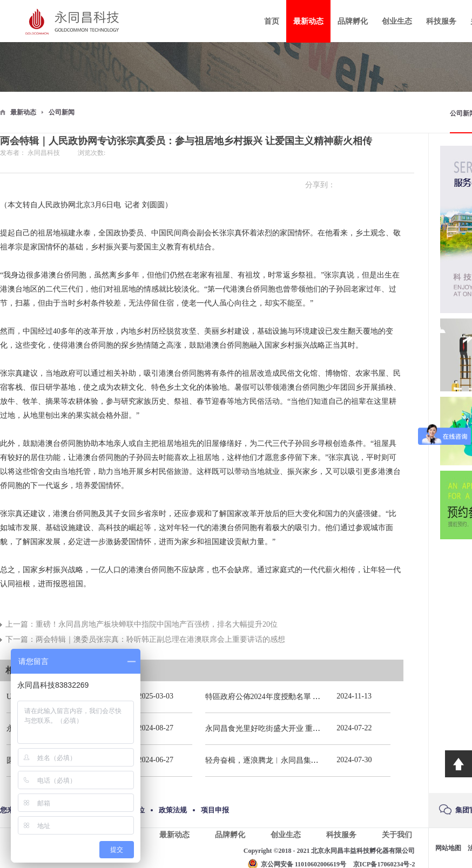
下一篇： (145, 639)
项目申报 (215, 810)
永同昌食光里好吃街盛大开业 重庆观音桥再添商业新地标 (301, 728)
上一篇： (141, 624)
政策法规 (173, 810)
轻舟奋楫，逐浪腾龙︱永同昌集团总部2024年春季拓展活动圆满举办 (319, 760)
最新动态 (23, 112)
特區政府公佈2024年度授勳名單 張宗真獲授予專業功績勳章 (305, 697)
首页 (272, 21)
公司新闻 (62, 112)
